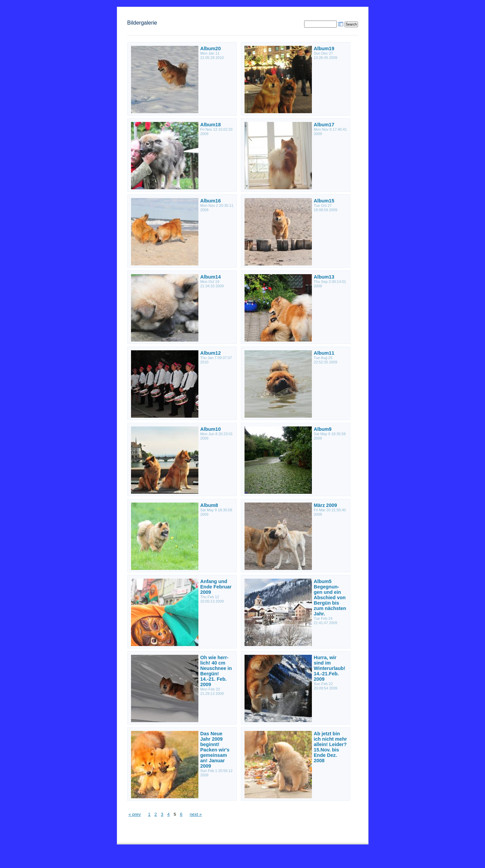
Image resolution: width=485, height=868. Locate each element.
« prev (135, 814)
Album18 (211, 125)
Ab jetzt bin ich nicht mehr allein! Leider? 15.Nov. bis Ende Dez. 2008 (331, 747)
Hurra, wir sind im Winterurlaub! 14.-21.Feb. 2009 (330, 668)
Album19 (324, 49)
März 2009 (326, 505)
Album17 (324, 125)
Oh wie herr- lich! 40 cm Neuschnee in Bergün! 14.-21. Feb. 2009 (216, 671)
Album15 (324, 201)
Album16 (211, 201)
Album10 (211, 429)
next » (196, 814)
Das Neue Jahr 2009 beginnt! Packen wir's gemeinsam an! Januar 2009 (215, 750)
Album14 (211, 277)
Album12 (211, 353)
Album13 (324, 277)
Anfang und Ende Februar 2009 (216, 587)
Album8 (209, 505)
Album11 (324, 353)
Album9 (323, 429)
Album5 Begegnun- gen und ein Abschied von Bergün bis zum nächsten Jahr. (330, 598)
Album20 (211, 49)
